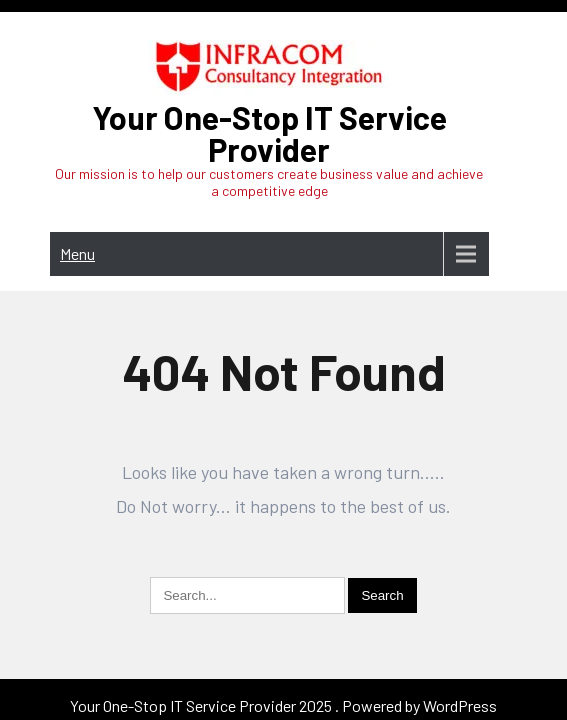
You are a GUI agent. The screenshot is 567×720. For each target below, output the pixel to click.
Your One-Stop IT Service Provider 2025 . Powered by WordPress (283, 641)
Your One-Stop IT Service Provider (269, 133)
